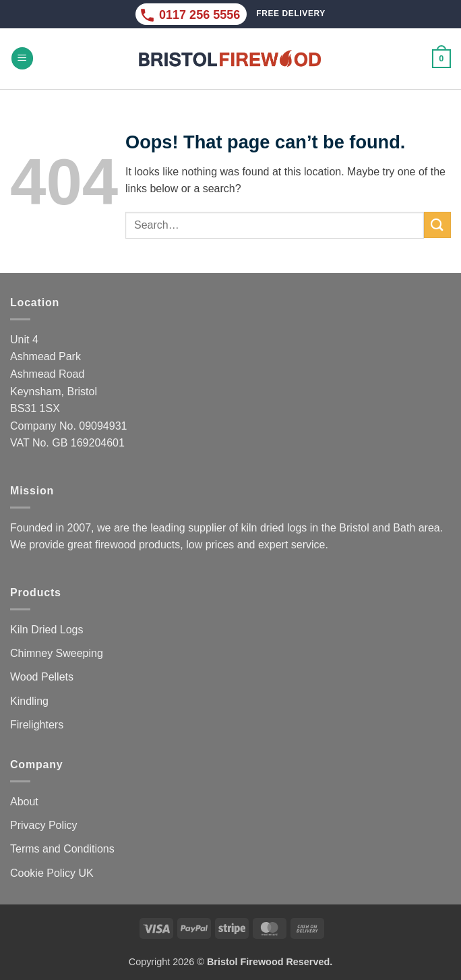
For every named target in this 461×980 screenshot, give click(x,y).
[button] (22, 58)
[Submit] (437, 225)
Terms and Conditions (62, 849)
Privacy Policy (44, 825)
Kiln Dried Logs (47, 630)
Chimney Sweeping (57, 653)
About (24, 802)
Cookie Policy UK (52, 873)
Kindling (29, 701)
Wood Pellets (42, 677)
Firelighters (37, 725)
